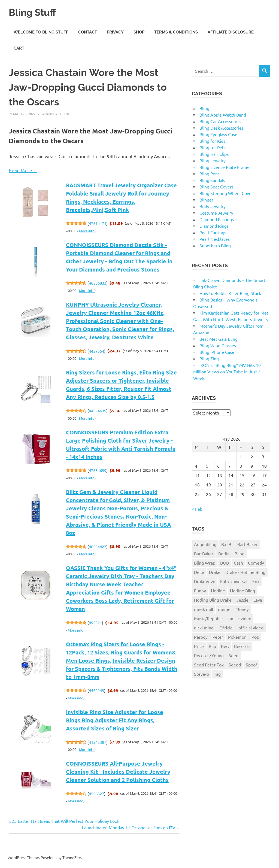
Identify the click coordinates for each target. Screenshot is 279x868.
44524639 (98, 411)
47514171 (98, 223)
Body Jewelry (213, 206)
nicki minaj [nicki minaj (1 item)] (204, 628)
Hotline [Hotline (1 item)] (218, 590)
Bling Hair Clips (214, 154)
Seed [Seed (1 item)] (233, 655)
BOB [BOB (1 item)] (225, 563)
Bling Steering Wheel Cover (226, 193)
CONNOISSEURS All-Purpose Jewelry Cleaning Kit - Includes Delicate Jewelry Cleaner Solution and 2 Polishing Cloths (118, 772)
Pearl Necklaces (215, 239)
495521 (95, 622)
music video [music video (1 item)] (240, 618)
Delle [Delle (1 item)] (199, 572)
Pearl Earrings (213, 232)
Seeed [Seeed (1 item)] (235, 665)
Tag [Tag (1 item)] (217, 674)
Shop (139, 32)
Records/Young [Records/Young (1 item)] (209, 655)
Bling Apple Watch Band (223, 115)
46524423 (98, 546)
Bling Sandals (212, 180)
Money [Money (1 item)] (242, 609)
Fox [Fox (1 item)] (256, 581)
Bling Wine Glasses (218, 345)
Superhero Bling (215, 245)
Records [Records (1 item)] (242, 646)
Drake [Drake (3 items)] (215, 572)
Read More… (23, 170)
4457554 (96, 351)
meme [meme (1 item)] (224, 609)
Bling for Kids (212, 141)
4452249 (96, 690)
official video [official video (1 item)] (251, 628)
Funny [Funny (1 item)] (200, 590)
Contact (88, 32)
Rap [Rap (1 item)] (212, 646)
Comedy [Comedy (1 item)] (256, 563)
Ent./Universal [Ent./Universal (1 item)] (234, 581)
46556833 (98, 283)
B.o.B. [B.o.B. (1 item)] (227, 544)
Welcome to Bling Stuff (41, 32)
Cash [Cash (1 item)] (238, 563)
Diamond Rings (214, 226)
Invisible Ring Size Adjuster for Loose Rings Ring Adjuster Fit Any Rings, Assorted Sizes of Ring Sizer (115, 720)
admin (48, 114)
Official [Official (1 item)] (226, 628)
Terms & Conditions (176, 32)
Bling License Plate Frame (225, 167)
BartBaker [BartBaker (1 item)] (204, 553)
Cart (19, 48)
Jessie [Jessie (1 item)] (242, 600)
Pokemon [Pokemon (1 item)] (237, 637)
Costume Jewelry (216, 213)
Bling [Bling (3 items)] (239, 553)
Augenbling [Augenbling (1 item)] (205, 544)
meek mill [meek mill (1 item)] (204, 609)
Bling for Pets (213, 147)
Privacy (115, 32)
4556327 (96, 794)
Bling (65, 114)
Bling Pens (210, 173)
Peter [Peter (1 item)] (218, 637)
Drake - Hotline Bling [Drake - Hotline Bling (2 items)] (245, 572)
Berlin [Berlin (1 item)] (224, 553)
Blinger (206, 200)
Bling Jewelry (213, 160)
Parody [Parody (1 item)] (201, 637)
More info (87, 231)
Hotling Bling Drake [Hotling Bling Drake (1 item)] (213, 600)
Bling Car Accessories (220, 121)
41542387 (98, 742)
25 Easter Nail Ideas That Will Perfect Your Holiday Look (65, 821)
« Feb (197, 509)
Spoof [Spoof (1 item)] (251, 665)
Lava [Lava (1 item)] (258, 600)
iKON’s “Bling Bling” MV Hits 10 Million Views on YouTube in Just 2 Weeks (227, 371)
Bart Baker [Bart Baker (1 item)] (248, 544)
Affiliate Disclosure (231, 32)
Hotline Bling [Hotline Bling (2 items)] (242, 590)
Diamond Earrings (217, 219)
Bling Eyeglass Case (218, 134)
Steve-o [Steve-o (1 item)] (201, 674)
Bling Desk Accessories (222, 128)
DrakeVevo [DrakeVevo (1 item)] (205, 581)
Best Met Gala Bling (219, 339)
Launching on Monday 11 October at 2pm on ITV (129, 827)
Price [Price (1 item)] (199, 646)
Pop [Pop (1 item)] (255, 637)
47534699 (98, 470)
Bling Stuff (34, 12)
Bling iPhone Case (217, 352)
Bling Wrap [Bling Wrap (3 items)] (205, 563)
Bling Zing (209, 358)
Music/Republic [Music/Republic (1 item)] (209, 618)
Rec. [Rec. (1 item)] (225, 646)
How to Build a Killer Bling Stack (230, 293)
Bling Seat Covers (216, 187)
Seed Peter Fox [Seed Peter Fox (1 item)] (209, 665)
